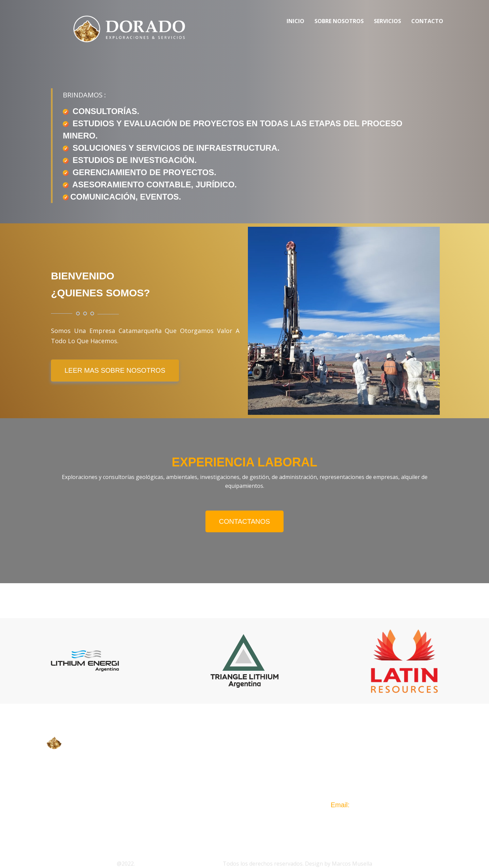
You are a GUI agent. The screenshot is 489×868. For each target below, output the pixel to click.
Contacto (427, 21)
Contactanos (244, 521)
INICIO (200, 757)
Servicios (387, 21)
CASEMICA (66, 777)
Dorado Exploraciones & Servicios (179, 864)
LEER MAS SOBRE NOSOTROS (115, 370)
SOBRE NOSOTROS (219, 771)
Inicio (295, 21)
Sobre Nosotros (339, 21)
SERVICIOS (207, 784)
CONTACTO (207, 798)
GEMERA (63, 790)
